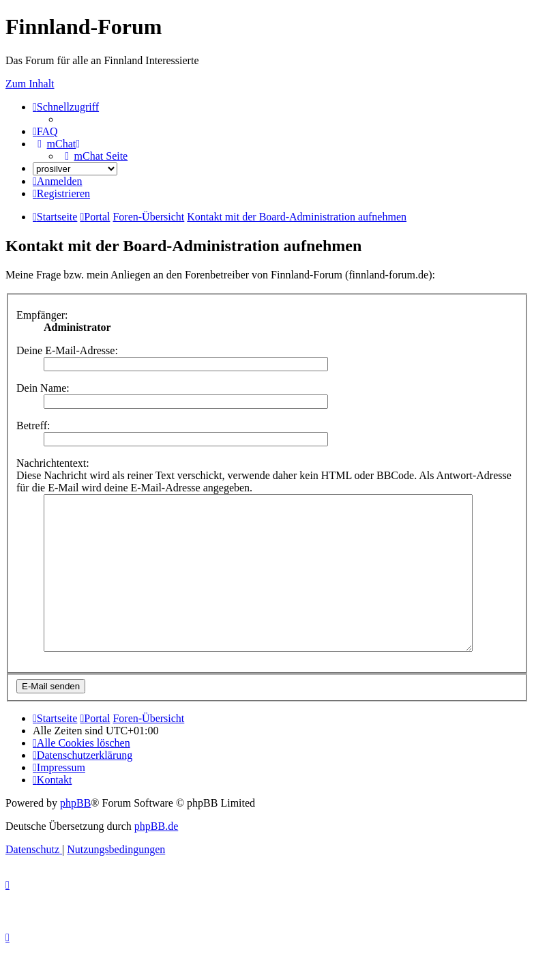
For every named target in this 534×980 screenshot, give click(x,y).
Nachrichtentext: (53, 463)
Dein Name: (43, 388)
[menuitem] (45, 131)
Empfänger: (42, 315)
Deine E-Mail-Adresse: (67, 350)
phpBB (75, 834)
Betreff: (33, 426)
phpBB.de (156, 857)
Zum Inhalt (30, 84)
